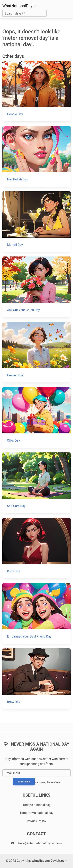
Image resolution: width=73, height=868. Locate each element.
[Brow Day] (36, 679)
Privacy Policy (36, 821)
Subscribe (24, 782)
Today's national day (37, 805)
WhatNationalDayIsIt (20, 6)
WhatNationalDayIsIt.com (49, 861)
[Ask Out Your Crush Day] (36, 287)
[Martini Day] (36, 222)
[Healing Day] (36, 352)
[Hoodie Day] (36, 91)
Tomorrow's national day (37, 813)
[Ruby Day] (36, 548)
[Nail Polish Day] (36, 156)
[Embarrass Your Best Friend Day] (36, 613)
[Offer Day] (36, 417)
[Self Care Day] (36, 483)
